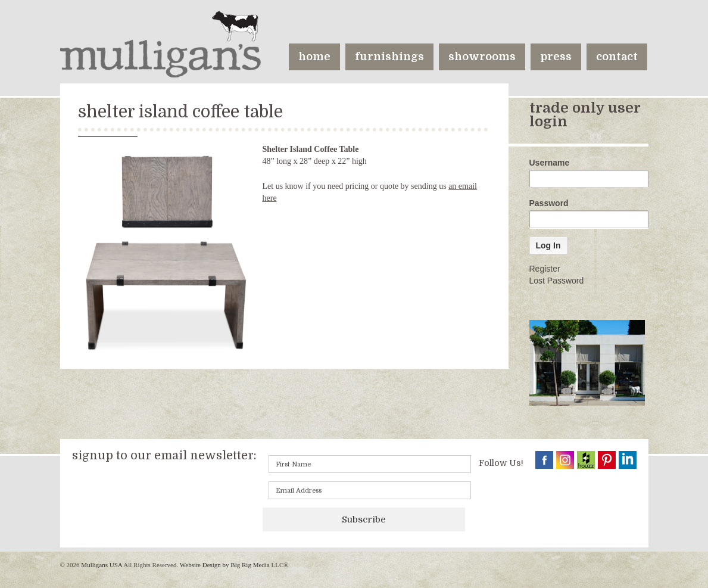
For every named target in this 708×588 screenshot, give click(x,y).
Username (550, 163)
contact (617, 57)
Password (549, 203)
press (556, 57)
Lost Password (557, 281)
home (314, 57)
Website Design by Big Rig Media (225, 565)
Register (545, 269)
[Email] (370, 490)
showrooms (482, 57)
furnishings (389, 57)
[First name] (370, 464)
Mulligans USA (102, 565)
